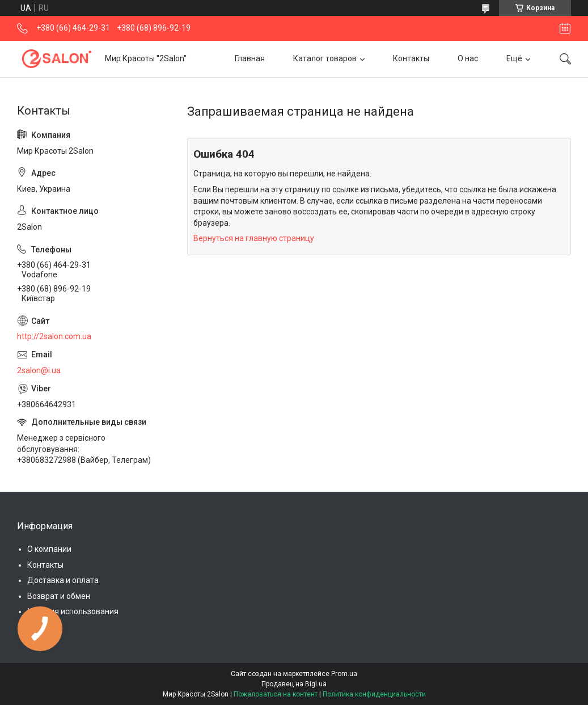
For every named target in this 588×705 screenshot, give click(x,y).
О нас (468, 58)
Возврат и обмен (59, 596)
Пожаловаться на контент (276, 694)
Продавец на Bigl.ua (294, 684)
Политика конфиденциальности (374, 694)
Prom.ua (344, 674)
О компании (49, 549)
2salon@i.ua (39, 370)
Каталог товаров (325, 58)
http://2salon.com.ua (54, 336)
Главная (250, 58)
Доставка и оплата (63, 580)
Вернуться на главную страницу (254, 238)
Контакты (411, 58)
